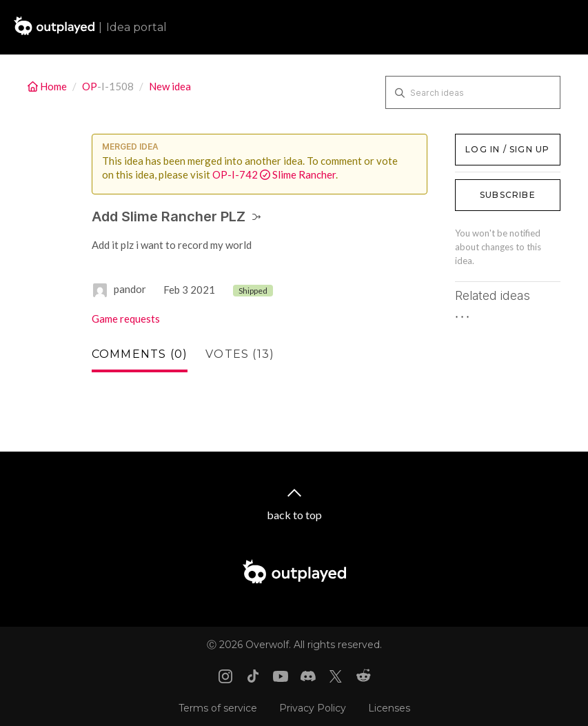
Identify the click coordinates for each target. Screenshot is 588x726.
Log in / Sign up (490, 141)
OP (90, 86)
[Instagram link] (225, 676)
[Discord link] (308, 676)
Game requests (126, 319)
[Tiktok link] (253, 676)
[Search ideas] (473, 92)
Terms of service (218, 708)
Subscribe (508, 195)
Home (48, 86)
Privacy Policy (313, 708)
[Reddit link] (363, 676)
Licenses (389, 708)
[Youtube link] (281, 676)
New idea (170, 86)
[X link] (336, 676)
